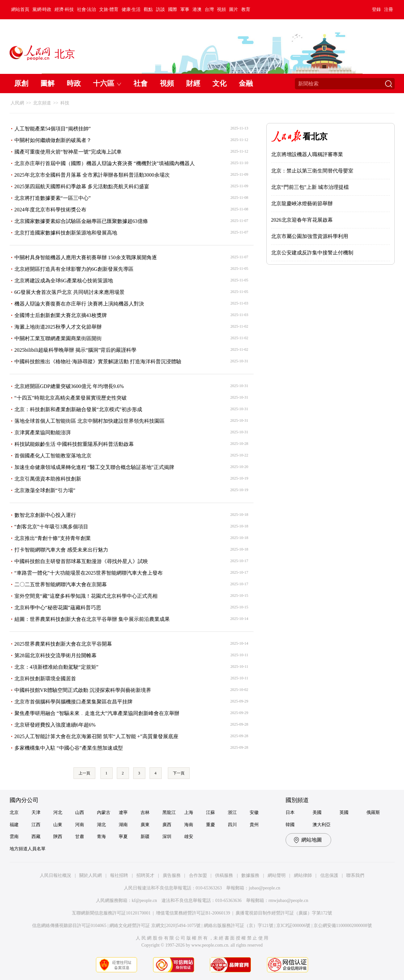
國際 (173, 9)
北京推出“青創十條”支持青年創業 (53, 538)
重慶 (211, 825)
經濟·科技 (64, 9)
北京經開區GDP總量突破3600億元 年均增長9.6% (69, 386)
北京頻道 (42, 103)
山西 (80, 812)
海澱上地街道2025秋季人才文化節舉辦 (58, 327)
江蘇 (211, 812)
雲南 (14, 837)
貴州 (254, 825)
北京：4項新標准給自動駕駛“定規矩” (56, 667)
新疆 (145, 837)
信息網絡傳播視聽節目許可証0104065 (69, 926)
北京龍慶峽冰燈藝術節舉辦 (302, 203)
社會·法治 (87, 9)
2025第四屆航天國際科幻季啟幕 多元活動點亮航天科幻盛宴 (82, 186)
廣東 (145, 825)
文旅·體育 (109, 9)
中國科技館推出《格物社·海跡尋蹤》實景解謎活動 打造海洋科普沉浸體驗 (98, 362)
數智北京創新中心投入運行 (45, 515)
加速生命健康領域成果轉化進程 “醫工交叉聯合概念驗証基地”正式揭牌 (94, 467)
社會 (141, 83)
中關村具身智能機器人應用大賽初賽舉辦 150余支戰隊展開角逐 (86, 257)
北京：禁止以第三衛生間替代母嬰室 (312, 171)
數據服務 (250, 875)
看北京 (315, 137)
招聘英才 (145, 875)
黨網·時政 (42, 9)
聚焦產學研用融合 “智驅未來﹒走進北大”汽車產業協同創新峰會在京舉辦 (97, 713)
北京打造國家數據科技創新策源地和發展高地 (66, 233)
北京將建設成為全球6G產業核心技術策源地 (64, 281)
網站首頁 (20, 9)
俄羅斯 (373, 812)
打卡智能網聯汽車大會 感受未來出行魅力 (61, 550)
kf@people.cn (145, 901)
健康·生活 (131, 9)
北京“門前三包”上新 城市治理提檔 (310, 187)
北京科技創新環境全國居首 (45, 679)
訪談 (160, 9)
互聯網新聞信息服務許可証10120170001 (111, 913)
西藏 (36, 837)
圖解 (47, 83)
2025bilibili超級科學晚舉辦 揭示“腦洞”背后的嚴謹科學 (76, 350)
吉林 (145, 812)
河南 (80, 825)
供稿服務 (224, 875)
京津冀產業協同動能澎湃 (43, 433)
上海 (189, 812)
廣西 (167, 825)
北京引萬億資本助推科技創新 (48, 479)
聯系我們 (355, 875)
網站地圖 (312, 840)
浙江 (232, 812)
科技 (65, 103)
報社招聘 (119, 875)
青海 (101, 837)
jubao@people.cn (264, 888)
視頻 (221, 9)
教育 (246, 9)
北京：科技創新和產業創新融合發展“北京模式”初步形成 (78, 409)
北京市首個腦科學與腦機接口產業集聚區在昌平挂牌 (73, 702)
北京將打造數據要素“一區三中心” (53, 198)
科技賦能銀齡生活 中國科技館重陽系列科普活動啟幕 (74, 444)
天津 (36, 812)
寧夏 (123, 837)
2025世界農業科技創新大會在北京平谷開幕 (63, 644)
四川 (232, 825)
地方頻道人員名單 (28, 849)
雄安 (189, 837)
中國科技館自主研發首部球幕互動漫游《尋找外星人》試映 (81, 561)
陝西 (58, 837)
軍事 (185, 9)
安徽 (254, 812)
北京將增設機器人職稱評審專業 (307, 154)
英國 (344, 812)
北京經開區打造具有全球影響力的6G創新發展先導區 (74, 269)
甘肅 (80, 837)
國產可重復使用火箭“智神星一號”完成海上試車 (68, 152)
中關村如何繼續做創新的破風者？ (53, 140)
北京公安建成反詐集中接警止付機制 (312, 253)
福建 (14, 825)
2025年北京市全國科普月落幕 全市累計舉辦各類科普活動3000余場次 (92, 175)
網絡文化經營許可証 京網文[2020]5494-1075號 (155, 926)
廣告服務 (172, 875)
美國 (317, 812)
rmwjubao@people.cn (288, 901)
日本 (290, 812)
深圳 (167, 837)
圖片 (234, 9)
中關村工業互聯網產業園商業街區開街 (58, 338)
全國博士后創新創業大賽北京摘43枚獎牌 (61, 315)
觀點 (148, 9)
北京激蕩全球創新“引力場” (45, 490)
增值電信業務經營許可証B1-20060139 (193, 913)
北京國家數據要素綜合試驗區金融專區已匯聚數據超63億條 (81, 221)
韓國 (290, 825)
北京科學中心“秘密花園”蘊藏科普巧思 (58, 608)
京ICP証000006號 (293, 926)
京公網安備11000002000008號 (343, 926)
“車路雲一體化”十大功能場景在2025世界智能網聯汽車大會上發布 (89, 573)
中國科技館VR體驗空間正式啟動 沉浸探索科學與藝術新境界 (83, 690)
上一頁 (84, 773)
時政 (74, 83)
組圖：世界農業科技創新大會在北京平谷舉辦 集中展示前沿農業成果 (92, 619)
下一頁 (179, 773)
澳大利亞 (322, 825)
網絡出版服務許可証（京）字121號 (239, 926)
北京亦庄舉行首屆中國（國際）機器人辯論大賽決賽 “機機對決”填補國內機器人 (105, 163)
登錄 (376, 9)
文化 (219, 83)
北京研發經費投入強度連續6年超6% (55, 725)
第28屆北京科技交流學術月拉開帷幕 (56, 655)
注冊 (389, 9)
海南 (189, 825)
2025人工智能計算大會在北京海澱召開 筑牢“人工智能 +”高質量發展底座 (96, 736)
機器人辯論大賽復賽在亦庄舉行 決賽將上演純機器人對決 (79, 304)
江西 (36, 825)
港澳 (197, 9)
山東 (58, 825)
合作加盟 (198, 875)
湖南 (123, 825)
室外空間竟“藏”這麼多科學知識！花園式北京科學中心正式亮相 (86, 596)
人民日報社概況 (56, 875)
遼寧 (123, 812)
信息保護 (329, 875)
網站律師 (303, 875)
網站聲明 (277, 875)
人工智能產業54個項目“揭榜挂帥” (53, 129)
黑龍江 (169, 812)
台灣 (209, 9)
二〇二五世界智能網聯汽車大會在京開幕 (61, 584)
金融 (246, 83)
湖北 (101, 825)
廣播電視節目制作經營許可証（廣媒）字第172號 (284, 913)
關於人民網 (90, 875)
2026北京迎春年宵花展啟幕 (302, 220)
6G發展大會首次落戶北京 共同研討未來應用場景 (70, 292)
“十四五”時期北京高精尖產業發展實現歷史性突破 (71, 398)
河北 (58, 812)
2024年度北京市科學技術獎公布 (50, 210)
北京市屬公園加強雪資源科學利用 (310, 236)
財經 (193, 83)
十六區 (104, 83)
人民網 (17, 103)
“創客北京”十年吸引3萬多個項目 (51, 527)
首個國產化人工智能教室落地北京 (53, 456)
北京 (14, 812)
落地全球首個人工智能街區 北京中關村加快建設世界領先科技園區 (90, 421)
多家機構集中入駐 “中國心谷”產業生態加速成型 (69, 748)
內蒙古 (104, 812)
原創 (21, 83)
